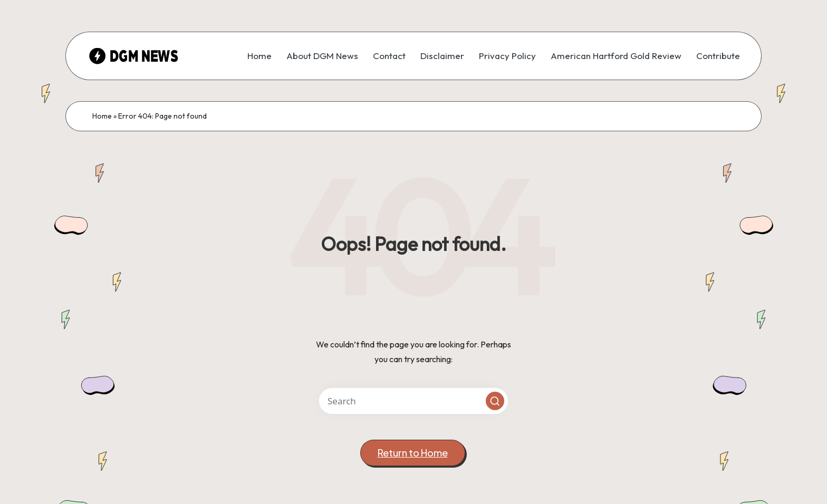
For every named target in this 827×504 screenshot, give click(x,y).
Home (102, 116)
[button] (495, 401)
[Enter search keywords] (413, 401)
